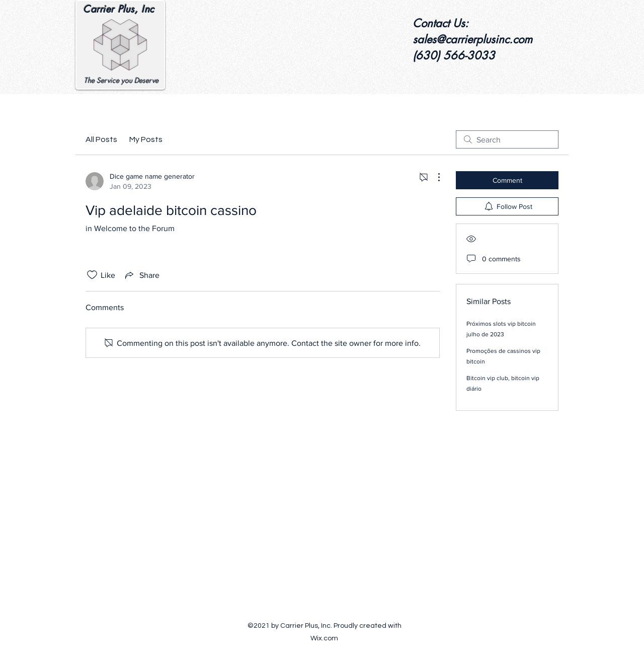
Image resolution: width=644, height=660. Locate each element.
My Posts (146, 139)
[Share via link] (141, 275)
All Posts (101, 139)
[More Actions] (434, 177)
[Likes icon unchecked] (92, 275)
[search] (507, 139)
